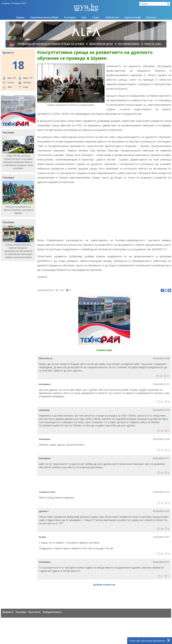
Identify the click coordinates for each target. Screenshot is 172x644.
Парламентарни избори (44, 17)
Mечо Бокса (46, 358)
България (70, 17)
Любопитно (112, 17)
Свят (84, 17)
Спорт (96, 17)
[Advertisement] (104, 211)
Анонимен (45, 384)
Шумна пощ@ (133, 17)
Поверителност (52, 612)
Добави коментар (104, 585)
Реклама (21, 612)
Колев (42, 537)
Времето (8, 612)
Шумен (20, 17)
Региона (151, 17)
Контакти (34, 612)
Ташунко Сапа (47, 492)
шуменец (44, 410)
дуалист (44, 511)
